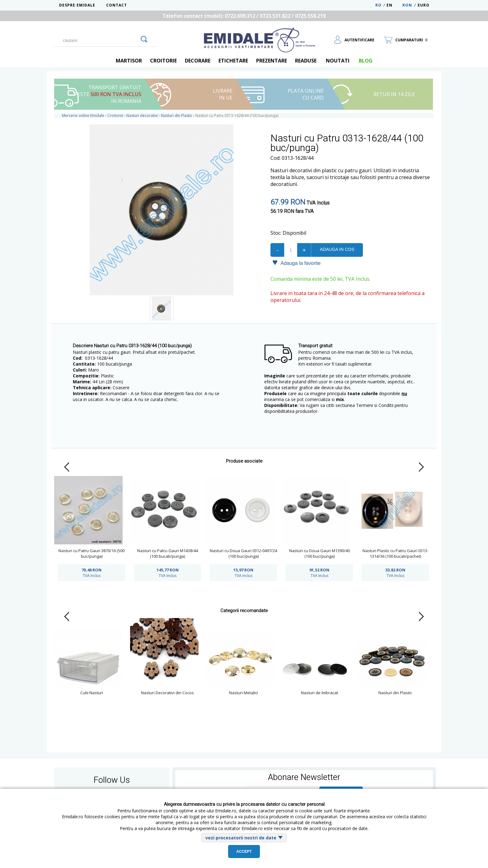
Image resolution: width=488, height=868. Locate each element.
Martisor (129, 61)
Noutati (338, 61)
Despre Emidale (77, 5)
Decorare (198, 61)
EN (394, 5)
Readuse (306, 61)
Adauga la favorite (296, 263)
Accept (244, 852)
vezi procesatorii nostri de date (241, 838)
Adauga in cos (337, 249)
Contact (117, 5)
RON (407, 5)
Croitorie (163, 61)
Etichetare (233, 61)
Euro (424, 5)
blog (366, 61)
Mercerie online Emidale (83, 115)
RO (378, 5)
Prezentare (272, 61)
